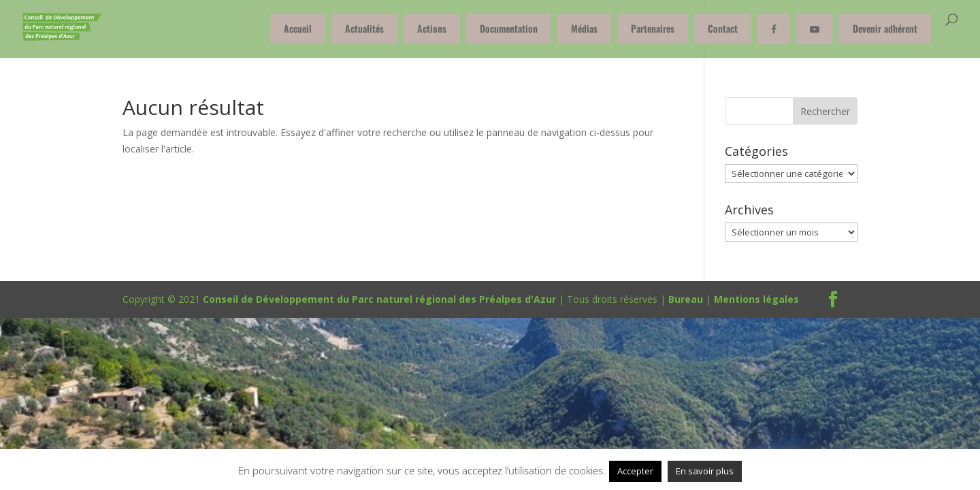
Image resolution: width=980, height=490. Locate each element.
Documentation (509, 28)
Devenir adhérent (885, 28)
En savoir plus (705, 471)
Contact (723, 28)
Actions (432, 28)
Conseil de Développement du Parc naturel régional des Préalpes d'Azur (379, 299)
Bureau (686, 299)
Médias (584, 28)
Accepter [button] (635, 471)
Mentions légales (756, 299)
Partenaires (653, 28)
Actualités (364, 28)
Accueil (298, 28)
